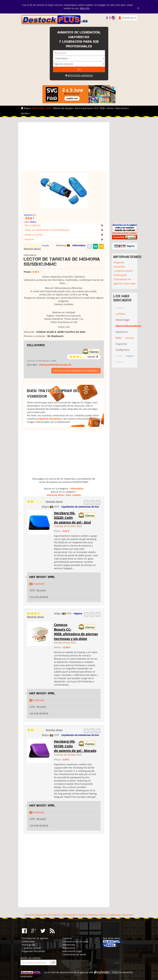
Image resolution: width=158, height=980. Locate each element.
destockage (123, 320)
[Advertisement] (64, 148)
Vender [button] (26, 113)
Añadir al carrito (33, 235)
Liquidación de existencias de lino (80, 507)
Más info (85, 8)
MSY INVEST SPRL (42, 577)
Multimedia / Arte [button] (42, 108)
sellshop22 (36, 345)
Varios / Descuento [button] (118, 108)
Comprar (55, 915)
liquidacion (122, 332)
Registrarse (69, 948)
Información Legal (72, 951)
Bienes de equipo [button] (64, 108)
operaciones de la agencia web (76, 972)
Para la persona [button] (84, 108)
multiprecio (123, 350)
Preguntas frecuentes (119, 264)
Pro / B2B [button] (100, 108)
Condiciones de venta (74, 954)
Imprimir (29, 239)
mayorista (121, 344)
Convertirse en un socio (75, 941)
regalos (130, 356)
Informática (79, 245)
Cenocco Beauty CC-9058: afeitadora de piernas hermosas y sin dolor (76, 632)
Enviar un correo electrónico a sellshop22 (76, 371)
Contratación (69, 915)
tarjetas (77, 495)
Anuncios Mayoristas (36, 915)
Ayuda (82, 915)
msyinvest (39, 584)
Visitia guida (120, 275)
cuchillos (120, 314)
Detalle (46, 245)
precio (119, 356)
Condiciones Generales (121, 915)
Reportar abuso (32, 249)
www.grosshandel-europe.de (55, 365)
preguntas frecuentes (49, 419)
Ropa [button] (27, 108)
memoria (52, 495)
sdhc (68, 495)
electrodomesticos (128, 326)
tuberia (120, 362)
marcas (130, 338)
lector (61, 495)
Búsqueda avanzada (79, 75)
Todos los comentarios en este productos (47, 230)
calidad (120, 308)
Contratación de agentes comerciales (125, 281)
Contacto (67, 938)
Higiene (78, 613)
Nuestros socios (97, 915)
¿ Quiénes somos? (123, 271)
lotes (119, 338)
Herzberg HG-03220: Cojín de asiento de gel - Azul (72, 518)
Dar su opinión (33, 225)
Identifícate (69, 945)
